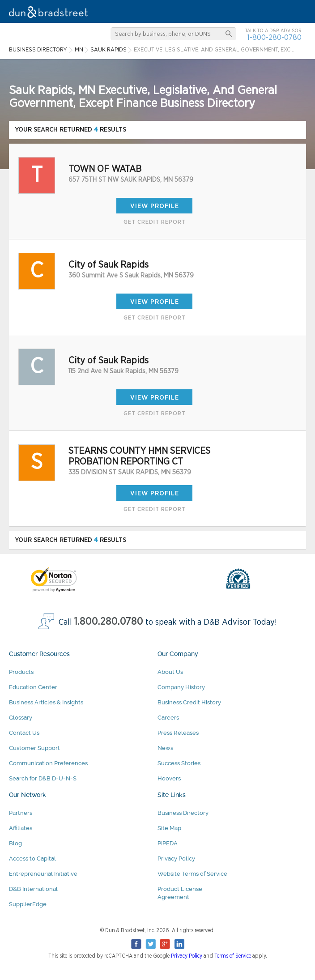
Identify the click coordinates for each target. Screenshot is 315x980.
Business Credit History (189, 702)
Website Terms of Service (192, 874)
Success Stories (179, 763)
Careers (168, 718)
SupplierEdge (28, 904)
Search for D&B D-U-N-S (43, 778)
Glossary (21, 718)
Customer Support (34, 748)
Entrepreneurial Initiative (43, 874)
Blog (15, 843)
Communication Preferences (48, 763)
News (165, 748)
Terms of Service (233, 956)
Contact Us (24, 733)
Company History (181, 687)
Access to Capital (32, 859)
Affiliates (21, 828)
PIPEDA (168, 843)
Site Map (169, 828)
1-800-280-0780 (274, 37)
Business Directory (183, 813)
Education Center (33, 687)
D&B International (33, 889)
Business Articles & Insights (46, 702)
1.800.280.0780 (109, 622)
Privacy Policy (176, 859)
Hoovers (169, 778)
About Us (170, 672)
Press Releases (178, 733)
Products (21, 672)
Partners (21, 813)
